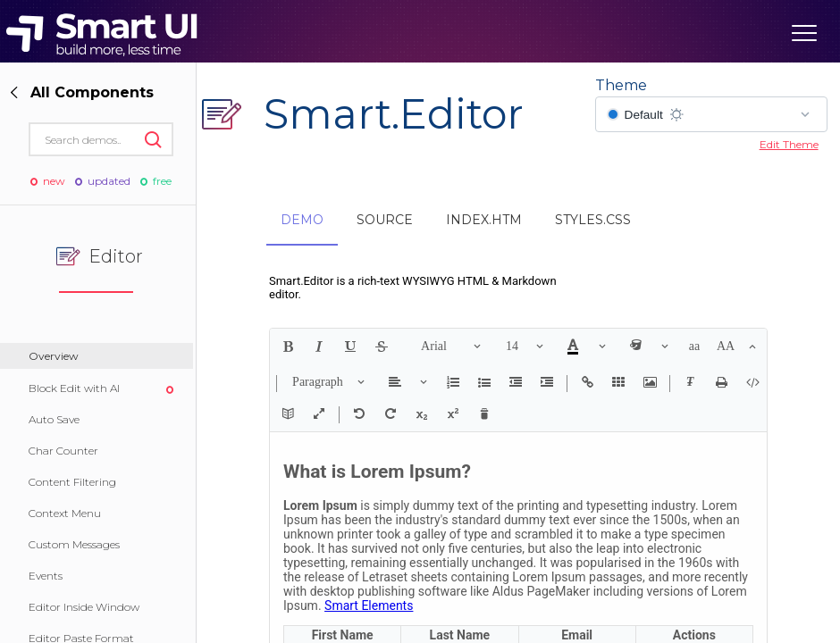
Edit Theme (789, 144)
